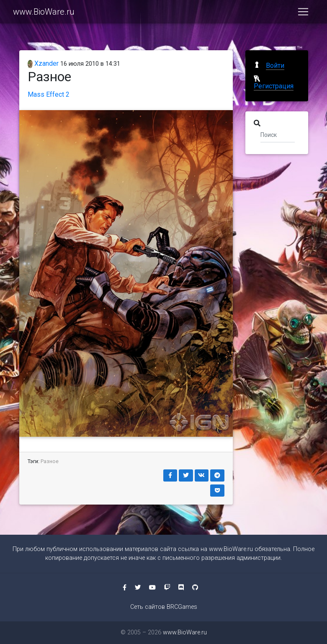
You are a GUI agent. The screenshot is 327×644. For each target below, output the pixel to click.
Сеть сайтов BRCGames (164, 607)
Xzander (43, 63)
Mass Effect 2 (49, 94)
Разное (50, 461)
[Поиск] (278, 134)
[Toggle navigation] (303, 13)
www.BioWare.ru (44, 13)
